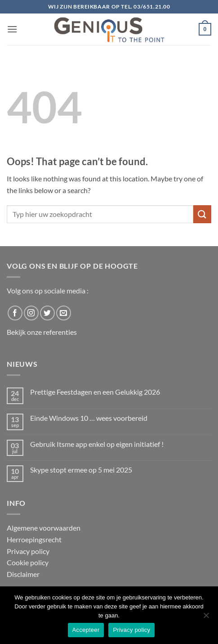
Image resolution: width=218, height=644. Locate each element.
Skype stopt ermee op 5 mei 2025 (81, 470)
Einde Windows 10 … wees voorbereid (89, 418)
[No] (206, 618)
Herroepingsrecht (34, 539)
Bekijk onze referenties (42, 332)
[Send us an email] (64, 313)
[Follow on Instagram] (31, 313)
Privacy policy (28, 551)
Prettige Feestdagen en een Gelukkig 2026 (95, 392)
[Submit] (202, 214)
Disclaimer (23, 574)
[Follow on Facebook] (15, 313)
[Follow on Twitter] (47, 313)
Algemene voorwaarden (44, 528)
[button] (12, 29)
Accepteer (86, 630)
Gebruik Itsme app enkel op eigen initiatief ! (97, 444)
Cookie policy (28, 562)
